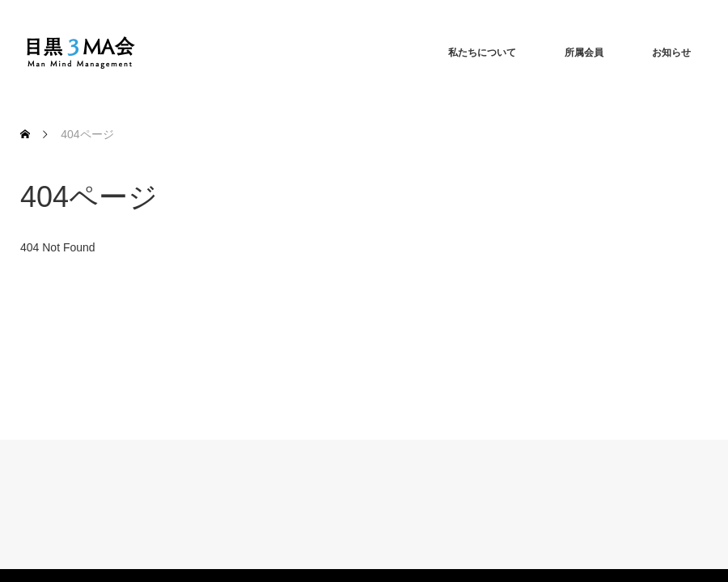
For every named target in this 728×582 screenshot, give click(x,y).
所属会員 (584, 53)
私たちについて (482, 53)
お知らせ (671, 53)
